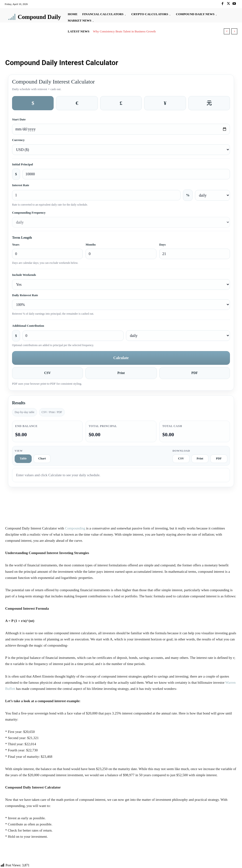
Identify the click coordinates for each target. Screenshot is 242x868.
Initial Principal (22, 164)
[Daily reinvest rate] (121, 305)
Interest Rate (21, 185)
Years (16, 245)
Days (162, 245)
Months (91, 245)
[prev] (227, 31)
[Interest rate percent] (96, 195)
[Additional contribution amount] (73, 336)
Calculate (121, 358)
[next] (234, 31)
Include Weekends (24, 275)
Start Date (19, 119)
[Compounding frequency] (121, 222)
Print (121, 373)
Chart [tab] (42, 458)
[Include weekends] (121, 284)
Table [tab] (23, 458)
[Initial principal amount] (126, 174)
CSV (48, 373)
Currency (18, 140)
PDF (195, 373)
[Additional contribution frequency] (178, 336)
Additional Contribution (28, 326)
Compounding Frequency (29, 213)
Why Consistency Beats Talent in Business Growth (124, 31)
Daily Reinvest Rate (25, 295)
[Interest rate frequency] (212, 195)
